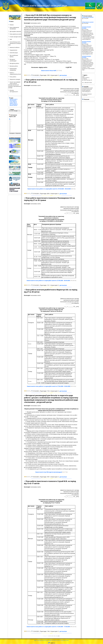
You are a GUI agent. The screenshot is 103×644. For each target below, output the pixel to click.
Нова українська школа (16, 34)
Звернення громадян (15, 79)
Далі (59, 636)
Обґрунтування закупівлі (88, 17)
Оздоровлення (13, 50)
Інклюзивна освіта (65, 640)
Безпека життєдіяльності (14, 91)
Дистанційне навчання (15, 31)
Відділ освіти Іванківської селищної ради (43, 640)
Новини (12, 25)
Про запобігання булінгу (14, 56)
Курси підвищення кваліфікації (14, 28)
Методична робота (56, 640)
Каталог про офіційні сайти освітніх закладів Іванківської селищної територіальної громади (14, 85)
